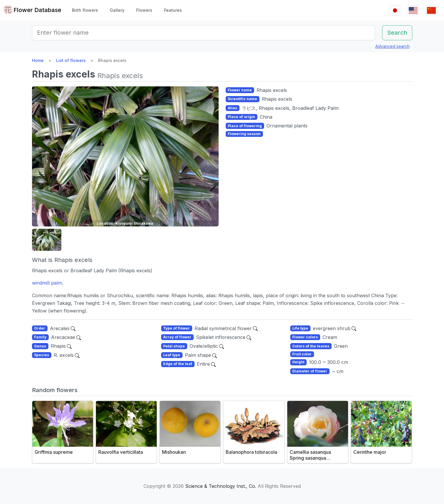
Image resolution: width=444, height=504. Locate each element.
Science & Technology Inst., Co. (221, 486)
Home (38, 60)
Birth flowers (85, 10)
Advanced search (392, 46)
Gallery (117, 10)
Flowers (144, 10)
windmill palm (47, 283)
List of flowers (71, 60)
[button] (47, 240)
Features (173, 10)
